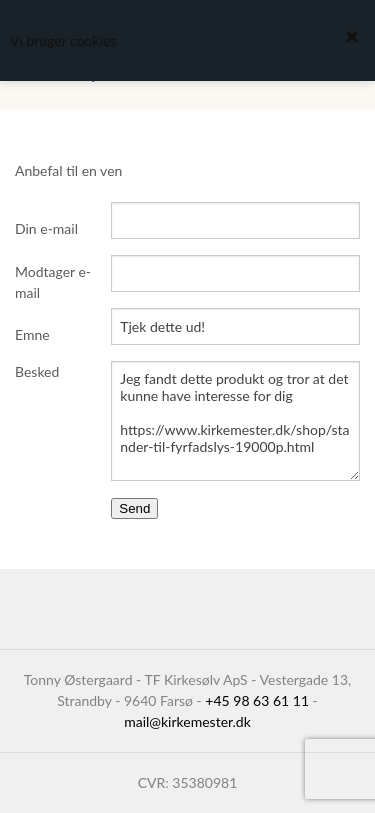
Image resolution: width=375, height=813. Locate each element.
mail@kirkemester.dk (187, 721)
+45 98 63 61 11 (257, 700)
